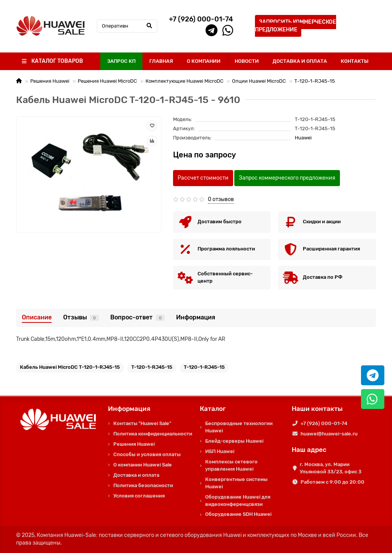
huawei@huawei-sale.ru (329, 434)
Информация (196, 317)
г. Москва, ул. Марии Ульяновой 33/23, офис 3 (331, 468)
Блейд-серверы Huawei (234, 441)
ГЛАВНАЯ (161, 61)
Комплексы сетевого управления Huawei (231, 465)
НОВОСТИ (247, 61)
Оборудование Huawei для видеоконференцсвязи (238, 501)
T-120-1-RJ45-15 (315, 81)
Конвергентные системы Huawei (236, 483)
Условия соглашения (139, 496)
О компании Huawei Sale (143, 465)
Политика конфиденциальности (153, 434)
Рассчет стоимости (203, 178)
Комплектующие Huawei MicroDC (185, 81)
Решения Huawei (50, 81)
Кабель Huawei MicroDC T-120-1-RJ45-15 (70, 367)
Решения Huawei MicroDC (107, 81)
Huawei (303, 138)
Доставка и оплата (136, 475)
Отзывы (81, 317)
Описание (37, 317)
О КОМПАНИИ (204, 61)
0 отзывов (221, 199)
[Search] (127, 26)
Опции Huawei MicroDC (259, 81)
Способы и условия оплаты (147, 454)
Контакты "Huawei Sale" (142, 423)
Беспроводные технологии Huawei (239, 427)
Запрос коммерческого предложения (287, 178)
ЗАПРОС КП (121, 61)
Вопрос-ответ (137, 317)
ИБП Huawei (220, 451)
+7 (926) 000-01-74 (324, 423)
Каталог (213, 409)
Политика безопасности (143, 485)
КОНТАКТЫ (355, 61)
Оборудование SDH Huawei (238, 514)
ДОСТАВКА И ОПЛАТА (300, 61)
